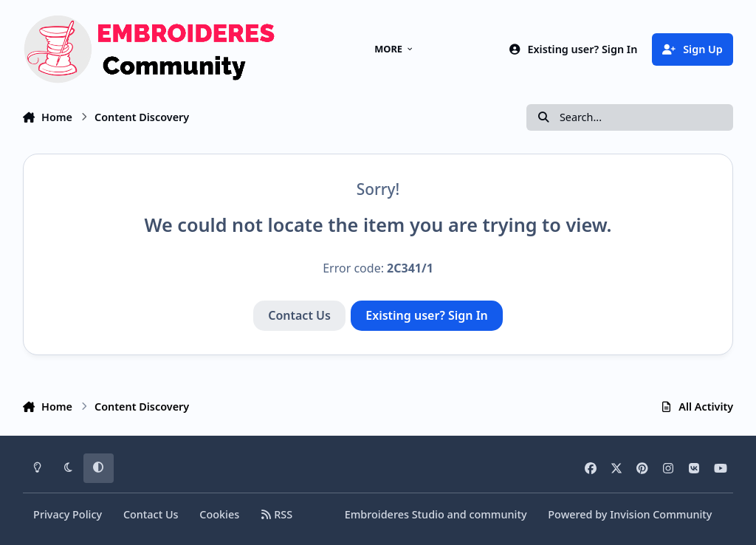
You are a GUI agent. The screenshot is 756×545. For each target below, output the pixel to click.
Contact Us (299, 315)
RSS (276, 514)
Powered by (630, 514)
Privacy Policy (68, 514)
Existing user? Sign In (427, 315)
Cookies (219, 514)
